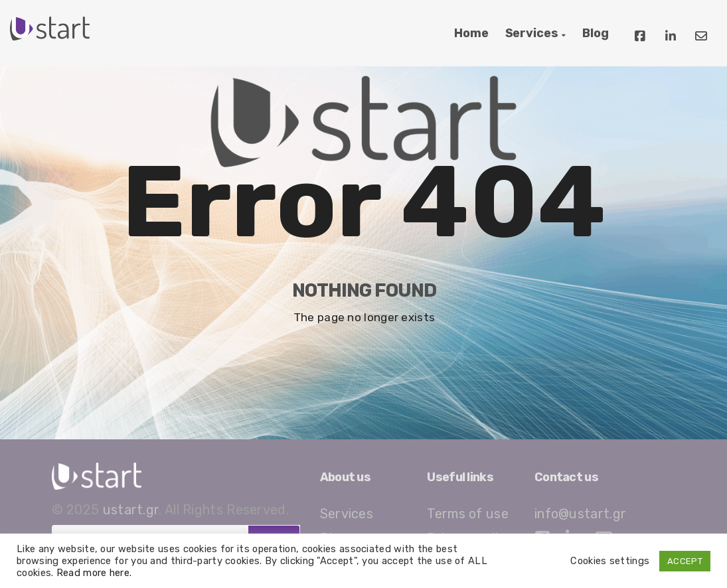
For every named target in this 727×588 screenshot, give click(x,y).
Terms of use (468, 514)
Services (532, 33)
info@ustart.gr (580, 514)
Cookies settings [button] (610, 561)
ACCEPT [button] (685, 561)
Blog (596, 33)
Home (471, 33)
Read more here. (94, 573)
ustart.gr (131, 510)
